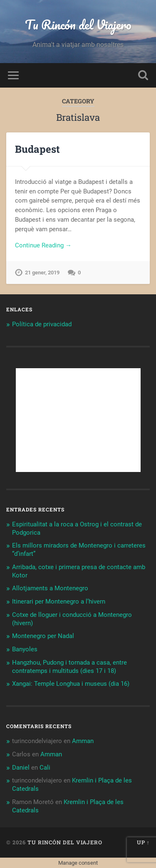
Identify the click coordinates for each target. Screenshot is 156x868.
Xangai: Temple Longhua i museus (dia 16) (71, 684)
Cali (45, 768)
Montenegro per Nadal (43, 636)
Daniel (21, 768)
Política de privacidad (42, 324)
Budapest (37, 149)
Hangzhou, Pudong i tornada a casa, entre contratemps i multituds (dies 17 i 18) (69, 667)
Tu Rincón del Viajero (78, 25)
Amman (83, 741)
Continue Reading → (43, 245)
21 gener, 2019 (42, 273)
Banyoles (25, 649)
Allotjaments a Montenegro (50, 588)
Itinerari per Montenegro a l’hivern (59, 601)
